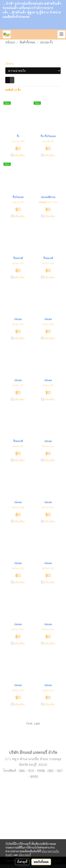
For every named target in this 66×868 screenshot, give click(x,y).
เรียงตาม (10, 64)
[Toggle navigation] (61, 34)
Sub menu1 (33, 741)
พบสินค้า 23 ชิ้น (13, 90)
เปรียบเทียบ (19, 155)
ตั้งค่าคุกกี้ (22, 862)
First (29, 724)
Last (37, 724)
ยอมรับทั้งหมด (41, 862)
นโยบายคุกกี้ (25, 855)
